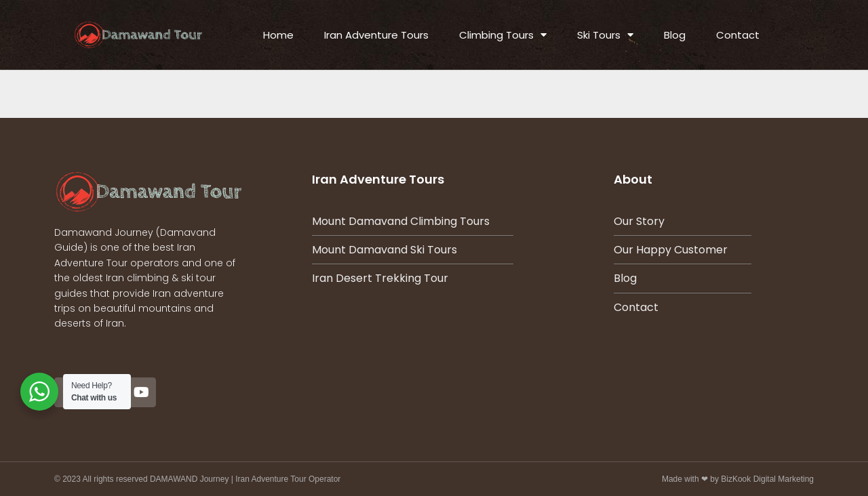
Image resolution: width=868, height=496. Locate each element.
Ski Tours (605, 35)
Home (278, 35)
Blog (675, 35)
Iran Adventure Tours (376, 35)
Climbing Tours (503, 35)
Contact (738, 35)
